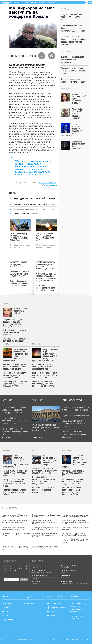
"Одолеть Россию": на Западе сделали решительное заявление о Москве (14, 522)
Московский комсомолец (48, 183)
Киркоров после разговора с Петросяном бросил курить (35, 209)
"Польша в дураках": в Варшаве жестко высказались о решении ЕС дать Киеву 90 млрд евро (15, 548)
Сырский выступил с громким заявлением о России (16, 534)
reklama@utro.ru (75, 619)
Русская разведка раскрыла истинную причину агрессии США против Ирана (74, 534)
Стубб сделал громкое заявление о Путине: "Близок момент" (20, 274)
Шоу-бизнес (16, 3)
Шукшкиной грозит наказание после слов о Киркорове (34, 204)
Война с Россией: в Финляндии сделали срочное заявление (19, 284)
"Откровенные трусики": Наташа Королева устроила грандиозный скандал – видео (76, 516)
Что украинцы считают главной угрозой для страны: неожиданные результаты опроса (46, 277)
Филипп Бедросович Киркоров (25, 214)
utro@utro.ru (74, 612)
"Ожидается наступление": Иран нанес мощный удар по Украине (14, 516)
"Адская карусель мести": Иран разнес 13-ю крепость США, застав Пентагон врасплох (46, 547)
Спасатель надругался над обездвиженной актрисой (46, 516)
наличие (48, 107)
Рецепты (42, 3)
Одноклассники (56, 608)
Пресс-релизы (51, 3)
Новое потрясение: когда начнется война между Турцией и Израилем (45, 529)
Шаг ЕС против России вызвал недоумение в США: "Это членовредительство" (46, 265)
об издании (29, 604)
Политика (25, 3)
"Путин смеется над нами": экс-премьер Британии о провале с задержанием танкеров (75, 541)
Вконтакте (54, 604)
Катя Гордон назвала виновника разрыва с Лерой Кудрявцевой (46, 288)
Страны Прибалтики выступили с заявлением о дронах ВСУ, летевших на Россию (45, 522)
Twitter (52, 612)
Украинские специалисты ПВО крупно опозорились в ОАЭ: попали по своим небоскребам (44, 535)
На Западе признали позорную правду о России (19, 264)
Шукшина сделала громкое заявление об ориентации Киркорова (34, 199)
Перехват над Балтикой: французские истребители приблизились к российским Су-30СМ (76, 522)
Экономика (33, 3)
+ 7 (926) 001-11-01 (76, 617)
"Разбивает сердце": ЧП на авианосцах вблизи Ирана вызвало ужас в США (14, 529)
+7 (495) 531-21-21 (76, 610)
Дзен (51, 616)
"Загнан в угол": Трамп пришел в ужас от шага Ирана (75, 529)
